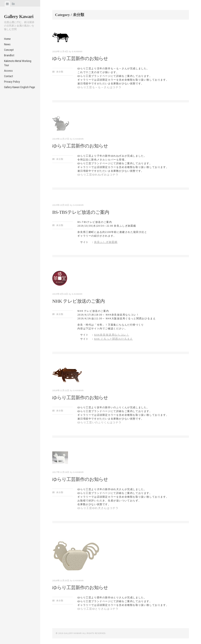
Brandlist (9, 55)
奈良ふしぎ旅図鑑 (105, 242)
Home (7, 39)
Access (8, 71)
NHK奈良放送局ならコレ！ (111, 334)
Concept (9, 50)
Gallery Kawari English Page (20, 87)
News (7, 44)
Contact (9, 76)
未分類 (60, 72)
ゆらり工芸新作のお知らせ (80, 58)
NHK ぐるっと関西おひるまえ (113, 338)
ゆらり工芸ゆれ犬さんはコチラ (97, 506)
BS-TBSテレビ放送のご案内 (81, 212)
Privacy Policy (12, 82)
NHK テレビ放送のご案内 (79, 300)
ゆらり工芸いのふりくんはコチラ (98, 421)
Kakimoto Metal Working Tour (18, 63)
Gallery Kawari (19, 16)
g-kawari (77, 51)
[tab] (7, 4)
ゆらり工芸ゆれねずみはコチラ (97, 174)
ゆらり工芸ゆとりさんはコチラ (97, 607)
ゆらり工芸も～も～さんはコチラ (98, 87)
